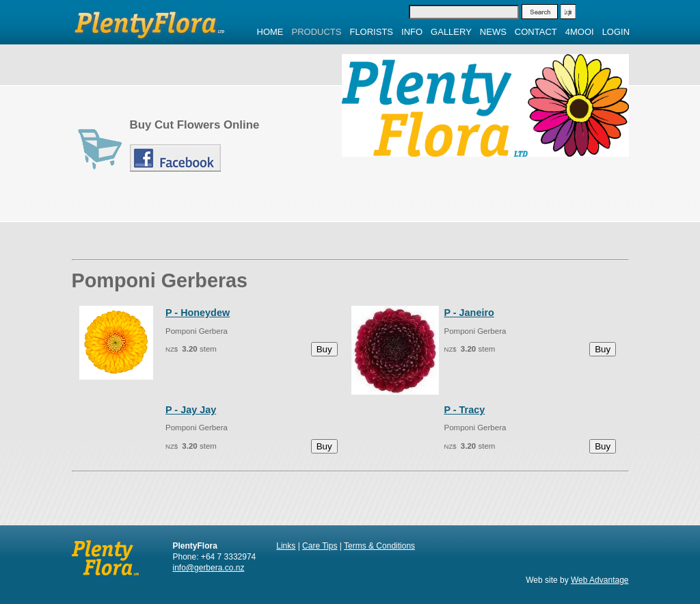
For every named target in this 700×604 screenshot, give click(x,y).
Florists (371, 32)
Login (616, 32)
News (493, 32)
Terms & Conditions (379, 546)
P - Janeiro (469, 313)
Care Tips (320, 546)
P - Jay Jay (191, 410)
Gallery (451, 32)
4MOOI (580, 32)
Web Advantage (600, 580)
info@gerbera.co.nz (209, 568)
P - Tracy (464, 410)
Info (412, 32)
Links (286, 546)
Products (317, 32)
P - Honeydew (198, 313)
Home (270, 32)
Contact (536, 32)
